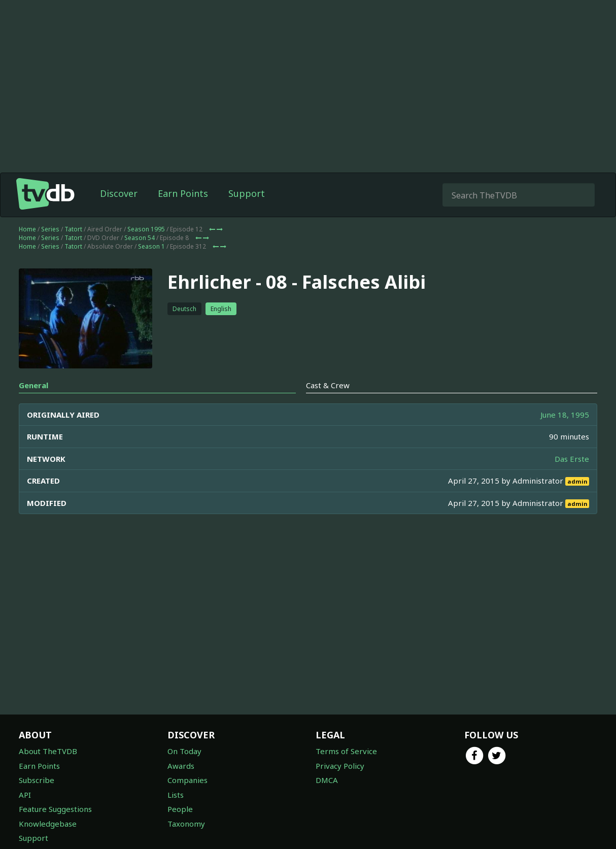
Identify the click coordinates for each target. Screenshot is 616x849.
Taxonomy (186, 824)
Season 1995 (146, 229)
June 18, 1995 (565, 415)
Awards (181, 766)
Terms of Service (346, 751)
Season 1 (151, 246)
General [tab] (33, 385)
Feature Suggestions (55, 809)
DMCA (327, 780)
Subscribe (37, 780)
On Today (184, 751)
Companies (187, 780)
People (180, 809)
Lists (176, 795)
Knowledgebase (48, 824)
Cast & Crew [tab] (328, 385)
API (25, 795)
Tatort (73, 229)
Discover (119, 193)
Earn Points (183, 193)
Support (247, 193)
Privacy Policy (340, 766)
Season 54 (140, 238)
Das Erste (572, 459)
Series (50, 229)
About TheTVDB (48, 751)
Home (27, 229)
